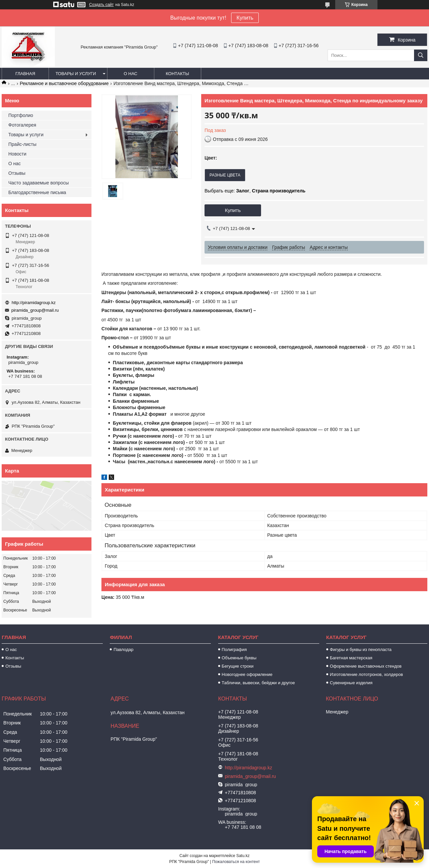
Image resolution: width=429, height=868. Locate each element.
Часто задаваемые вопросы (39, 183)
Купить (245, 18)
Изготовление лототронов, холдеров (366, 674)
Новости (17, 154)
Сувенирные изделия (351, 683)
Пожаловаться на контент (236, 862)
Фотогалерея (22, 125)
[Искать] (421, 55)
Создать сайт (101, 5)
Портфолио (21, 115)
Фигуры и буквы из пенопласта (361, 650)
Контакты (177, 74)
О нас (131, 74)
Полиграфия (234, 650)
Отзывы (17, 173)
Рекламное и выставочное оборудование (64, 83)
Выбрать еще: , (255, 191)
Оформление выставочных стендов (366, 666)
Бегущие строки (238, 666)
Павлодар (123, 650)
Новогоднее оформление (247, 674)
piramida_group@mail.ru (35, 310)
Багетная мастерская (351, 658)
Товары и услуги (76, 74)
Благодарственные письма (37, 192)
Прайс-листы (22, 144)
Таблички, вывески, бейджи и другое (258, 683)
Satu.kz (243, 856)
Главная (25, 74)
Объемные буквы (239, 658)
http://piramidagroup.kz (34, 303)
